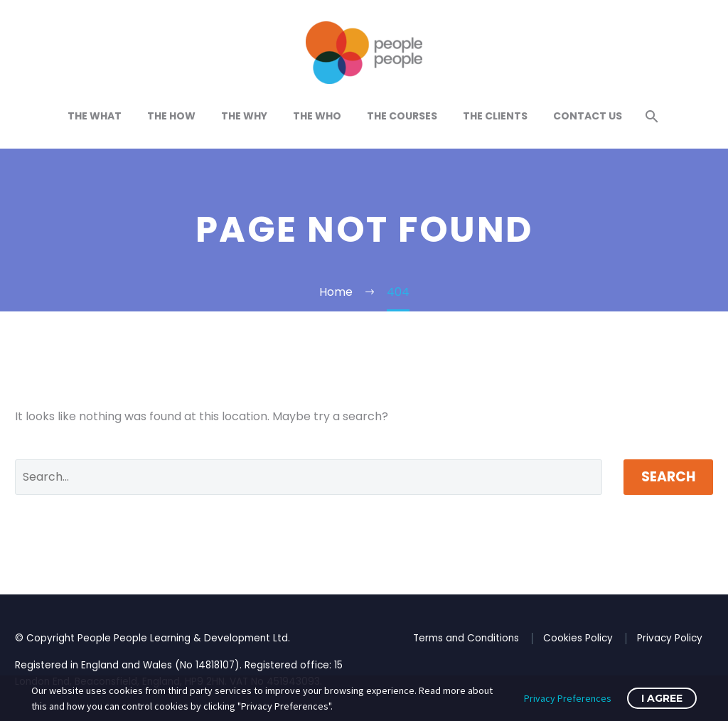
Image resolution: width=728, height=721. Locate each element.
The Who (317, 116)
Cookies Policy (578, 638)
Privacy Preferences (568, 698)
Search (668, 477)
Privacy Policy (670, 638)
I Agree (662, 698)
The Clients (495, 116)
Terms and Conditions (466, 638)
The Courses (402, 116)
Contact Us (588, 116)
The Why (244, 116)
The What (95, 116)
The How (171, 116)
